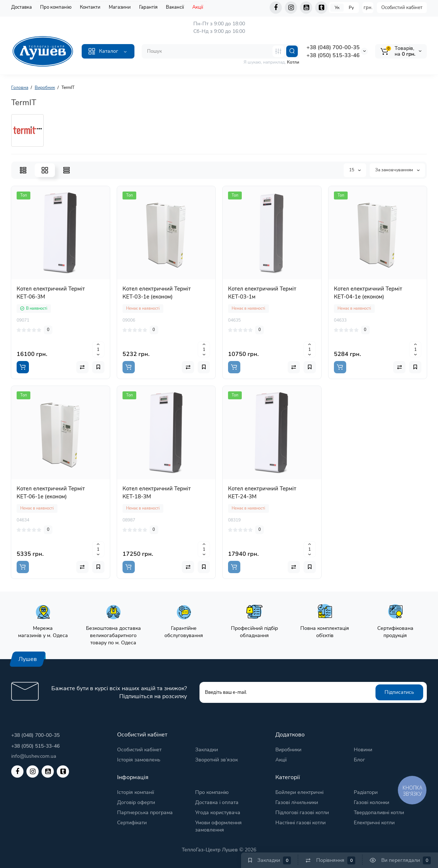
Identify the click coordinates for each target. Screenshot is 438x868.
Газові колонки (372, 802)
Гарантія (148, 7)
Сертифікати (132, 823)
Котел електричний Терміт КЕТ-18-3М (157, 493)
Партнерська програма (145, 813)
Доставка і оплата (217, 802)
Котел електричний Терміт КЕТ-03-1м (262, 293)
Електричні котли (374, 823)
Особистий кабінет (402, 8)
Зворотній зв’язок (216, 760)
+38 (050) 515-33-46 (333, 55)
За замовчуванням (397, 170)
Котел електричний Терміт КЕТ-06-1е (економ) (51, 493)
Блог (359, 760)
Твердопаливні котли (379, 813)
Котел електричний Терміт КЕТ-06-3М (51, 293)
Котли (293, 62)
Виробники (288, 750)
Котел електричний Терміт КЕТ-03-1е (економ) (157, 293)
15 (355, 170)
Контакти (90, 7)
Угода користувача (218, 813)
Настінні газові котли (300, 823)
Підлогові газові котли (302, 813)
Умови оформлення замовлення (218, 826)
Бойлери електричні (299, 792)
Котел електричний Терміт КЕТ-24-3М (262, 493)
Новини (363, 750)
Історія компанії (136, 792)
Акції (198, 7)
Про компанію (56, 7)
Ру (351, 8)
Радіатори (366, 792)
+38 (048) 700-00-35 (333, 47)
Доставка (22, 7)
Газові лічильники (297, 802)
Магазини (120, 7)
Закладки (207, 750)
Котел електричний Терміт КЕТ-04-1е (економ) (368, 293)
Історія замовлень (139, 760)
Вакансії (175, 7)
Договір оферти (136, 802)
